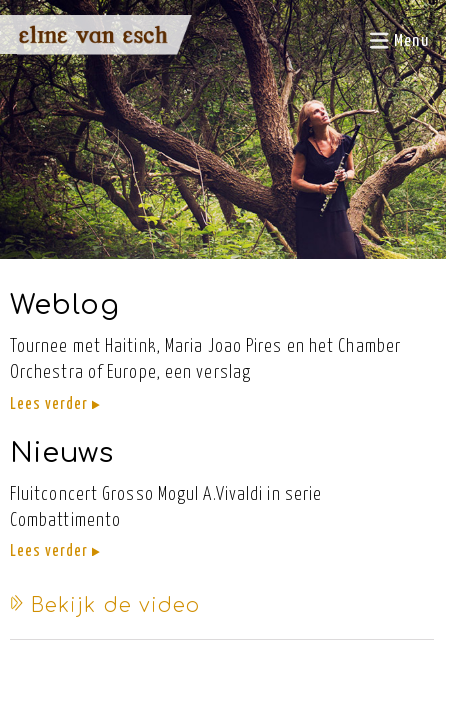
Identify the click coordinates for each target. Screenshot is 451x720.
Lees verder (55, 404)
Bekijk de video (105, 605)
